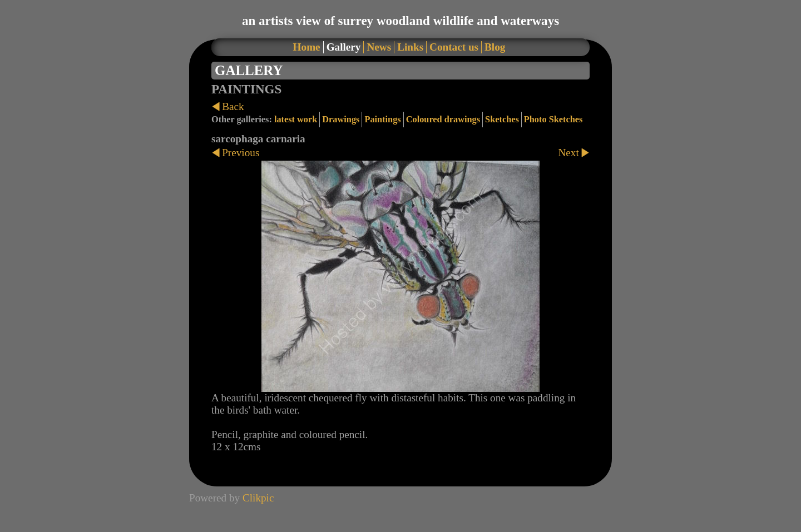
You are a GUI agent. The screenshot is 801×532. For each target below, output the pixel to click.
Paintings (382, 119)
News (379, 47)
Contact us (454, 47)
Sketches (502, 119)
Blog (495, 47)
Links (410, 47)
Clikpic (258, 498)
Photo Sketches (553, 119)
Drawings (341, 119)
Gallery (344, 47)
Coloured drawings (443, 119)
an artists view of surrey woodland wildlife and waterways (400, 21)
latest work (296, 119)
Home (307, 47)
